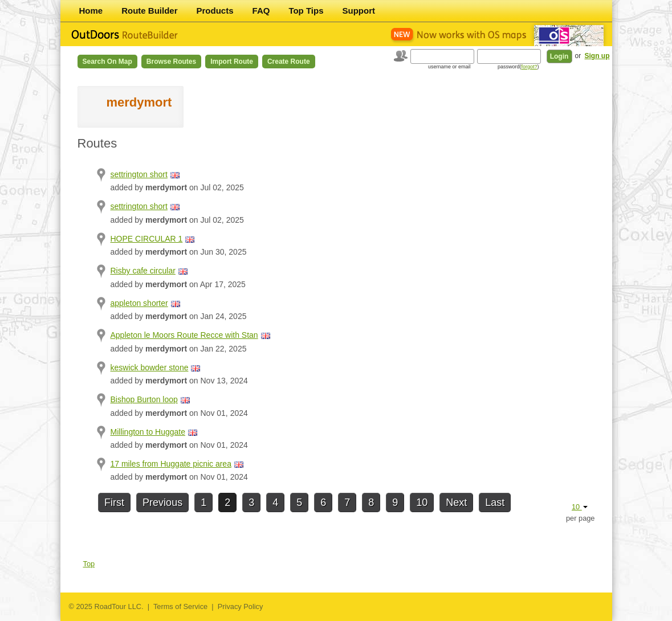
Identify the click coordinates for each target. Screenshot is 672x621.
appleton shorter (139, 303)
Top (89, 564)
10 (422, 502)
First (114, 502)
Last (495, 502)
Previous (162, 502)
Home (91, 11)
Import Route (232, 62)
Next (456, 502)
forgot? (529, 67)
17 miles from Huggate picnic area (171, 464)
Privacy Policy (241, 606)
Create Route (289, 62)
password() (518, 67)
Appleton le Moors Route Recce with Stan (184, 335)
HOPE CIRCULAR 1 (147, 239)
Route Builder (149, 11)
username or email (449, 67)
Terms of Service (180, 606)
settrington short (139, 174)
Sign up (597, 56)
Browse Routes (171, 62)
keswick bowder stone (150, 367)
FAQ (261, 11)
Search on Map (107, 62)
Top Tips (306, 11)
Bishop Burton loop (144, 399)
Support (359, 11)
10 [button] (580, 507)
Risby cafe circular (143, 271)
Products (215, 11)
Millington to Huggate (148, 432)
